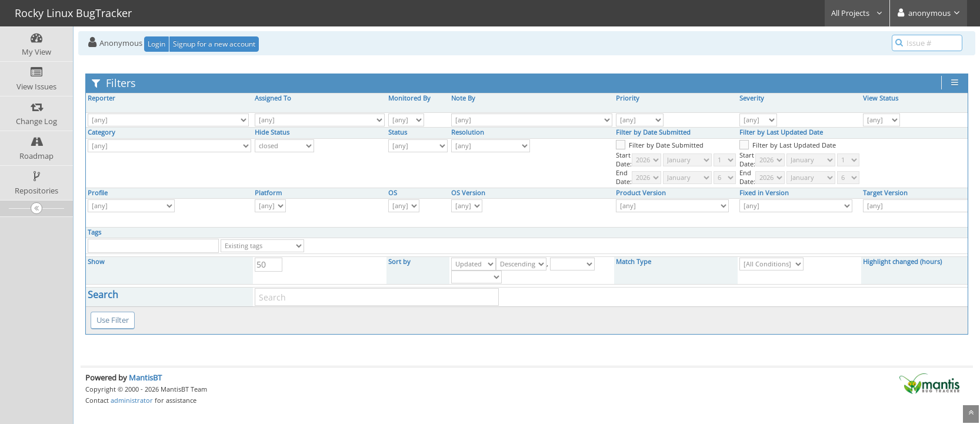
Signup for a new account (214, 44)
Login (156, 44)
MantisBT (145, 378)
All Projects (857, 13)
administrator (132, 400)
